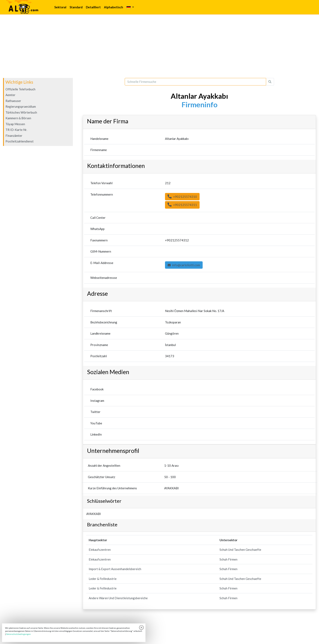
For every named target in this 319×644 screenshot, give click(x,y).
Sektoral (60, 7)
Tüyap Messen (15, 124)
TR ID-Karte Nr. (16, 130)
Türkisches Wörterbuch (21, 112)
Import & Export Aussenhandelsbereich (115, 569)
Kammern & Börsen (18, 118)
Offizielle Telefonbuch (20, 89)
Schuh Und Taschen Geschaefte (240, 550)
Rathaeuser (13, 101)
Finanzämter (14, 136)
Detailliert (93, 7)
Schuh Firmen (228, 559)
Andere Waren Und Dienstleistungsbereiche (118, 598)
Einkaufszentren (100, 550)
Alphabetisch (114, 7)
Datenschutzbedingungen (18, 634)
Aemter (10, 95)
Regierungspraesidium (21, 106)
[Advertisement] (159, 46)
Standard (76, 7)
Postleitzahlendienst (20, 141)
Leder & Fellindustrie (103, 579)
